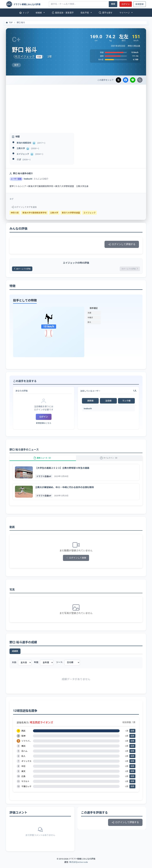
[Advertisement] (76, 107)
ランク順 (126, 402)
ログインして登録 (76, 562)
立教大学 (21, 148)
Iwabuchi (88, 409)
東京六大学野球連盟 (71, 213)
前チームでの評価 (24, 269)
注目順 (108, 402)
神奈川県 (15, 213)
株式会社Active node (78, 866)
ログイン (126, 4)
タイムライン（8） (109, 461)
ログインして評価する (122, 244)
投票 (132, 735)
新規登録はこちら (44, 424)
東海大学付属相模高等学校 (34, 213)
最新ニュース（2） (43, 461)
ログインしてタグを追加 (24, 207)
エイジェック (23, 154)
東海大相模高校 (24, 143)
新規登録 (140, 4)
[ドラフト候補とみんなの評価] (26, 4)
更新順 (90, 402)
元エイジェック (25, 57)
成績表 (15, 655)
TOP (9, 23)
